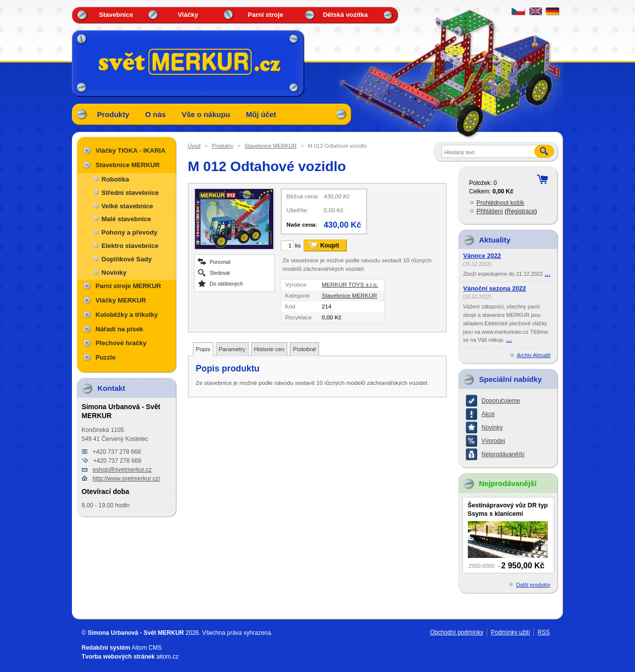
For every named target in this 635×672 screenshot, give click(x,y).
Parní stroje (265, 15)
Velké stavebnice (127, 206)
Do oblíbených (226, 283)
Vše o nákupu (206, 114)
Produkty (113, 114)
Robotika (116, 179)
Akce (488, 414)
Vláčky (188, 15)
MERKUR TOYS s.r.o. (350, 284)
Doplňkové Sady (127, 259)
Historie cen (269, 349)
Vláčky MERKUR (121, 300)
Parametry (232, 349)
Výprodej (493, 441)
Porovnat (220, 262)
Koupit (329, 245)
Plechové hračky (121, 343)
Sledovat (220, 273)
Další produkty (533, 585)
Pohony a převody (130, 232)
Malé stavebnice (127, 219)
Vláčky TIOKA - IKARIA (131, 151)
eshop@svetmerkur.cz (122, 470)
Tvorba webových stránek (118, 657)
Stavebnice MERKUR (271, 146)
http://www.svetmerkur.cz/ (127, 479)
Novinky (114, 273)
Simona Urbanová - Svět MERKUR (136, 633)
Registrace (521, 211)
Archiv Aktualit (534, 355)
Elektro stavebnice (130, 246)
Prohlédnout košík (501, 203)
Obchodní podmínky (457, 632)
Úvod (194, 146)
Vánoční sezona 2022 (495, 289)
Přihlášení (490, 211)
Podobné (304, 349)
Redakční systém (106, 648)
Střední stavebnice (130, 193)
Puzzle (106, 357)
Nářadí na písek (120, 329)
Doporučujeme (501, 401)
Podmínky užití (511, 632)
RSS (544, 632)
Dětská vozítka (345, 15)
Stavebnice (116, 15)
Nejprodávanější (503, 454)
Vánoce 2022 (482, 256)
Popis (203, 349)
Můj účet (261, 114)
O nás (156, 114)
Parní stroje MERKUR (128, 286)
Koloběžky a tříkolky (127, 315)
